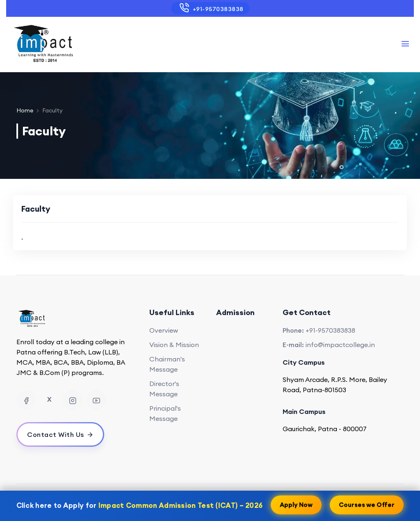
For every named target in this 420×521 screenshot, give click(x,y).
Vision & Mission (174, 345)
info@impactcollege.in (340, 345)
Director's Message (164, 389)
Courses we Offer (367, 504)
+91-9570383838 (210, 8)
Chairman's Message (167, 364)
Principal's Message (165, 413)
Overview (164, 330)
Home (25, 110)
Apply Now (296, 504)
